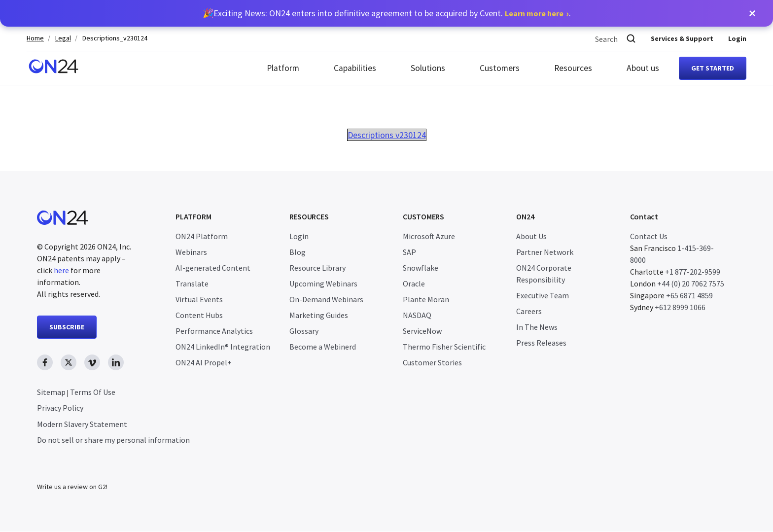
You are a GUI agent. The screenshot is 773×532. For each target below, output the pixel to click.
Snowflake (421, 268)
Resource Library (317, 268)
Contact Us (649, 236)
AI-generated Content (213, 268)
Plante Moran (426, 299)
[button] (752, 13)
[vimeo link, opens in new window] (92, 362)
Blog (298, 252)
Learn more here (534, 13)
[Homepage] (53, 68)
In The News (537, 327)
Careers (529, 311)
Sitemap (51, 392)
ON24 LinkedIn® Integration (223, 347)
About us (643, 68)
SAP (409, 252)
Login (737, 38)
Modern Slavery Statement (82, 424)
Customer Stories (432, 362)
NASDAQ (417, 315)
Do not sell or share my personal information (113, 440)
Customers (500, 68)
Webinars (191, 252)
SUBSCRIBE (67, 327)
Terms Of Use (93, 392)
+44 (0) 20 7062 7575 (691, 284)
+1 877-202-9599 (693, 272)
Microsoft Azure (429, 236)
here (61, 270)
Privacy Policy (60, 408)
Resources (573, 68)
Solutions (428, 68)
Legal (63, 38)
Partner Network (545, 252)
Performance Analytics (214, 331)
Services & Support (682, 38)
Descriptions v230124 (387, 135)
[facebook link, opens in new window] (45, 362)
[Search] (631, 39)
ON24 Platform (202, 236)
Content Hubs (199, 315)
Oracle (414, 284)
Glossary (304, 331)
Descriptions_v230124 (115, 38)
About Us (531, 236)
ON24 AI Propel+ (204, 362)
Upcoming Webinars (323, 284)
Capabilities (355, 68)
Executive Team (543, 295)
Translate (192, 284)
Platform (283, 68)
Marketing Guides (319, 315)
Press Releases (541, 343)
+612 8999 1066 (680, 307)
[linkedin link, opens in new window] (116, 362)
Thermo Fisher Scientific (444, 347)
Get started (713, 68)
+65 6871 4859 (689, 295)
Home (35, 38)
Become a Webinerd (323, 347)
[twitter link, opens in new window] (69, 362)
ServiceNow (422, 331)
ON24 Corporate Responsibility (544, 274)
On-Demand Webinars (326, 299)
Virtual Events (199, 299)
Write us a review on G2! (72, 487)
